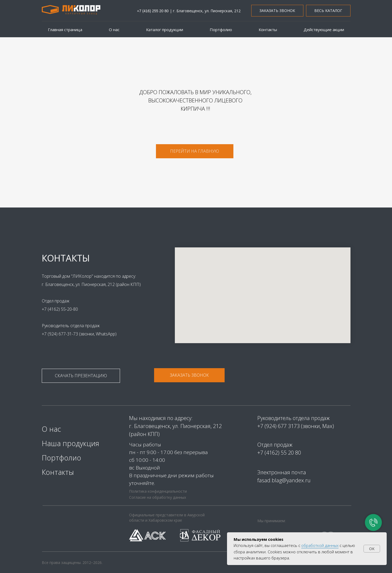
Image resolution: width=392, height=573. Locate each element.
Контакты (268, 30)
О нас (114, 30)
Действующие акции (324, 30)
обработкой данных (320, 545)
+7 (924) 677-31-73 (58, 334)
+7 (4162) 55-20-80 (57, 309)
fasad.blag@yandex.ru (284, 480)
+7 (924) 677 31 (276, 426)
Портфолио (221, 30)
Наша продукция (71, 443)
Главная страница (65, 30)
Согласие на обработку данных (158, 497)
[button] (277, 11)
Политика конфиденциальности (158, 491)
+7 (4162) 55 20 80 (279, 453)
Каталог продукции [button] (165, 30)
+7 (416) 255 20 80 (153, 11)
